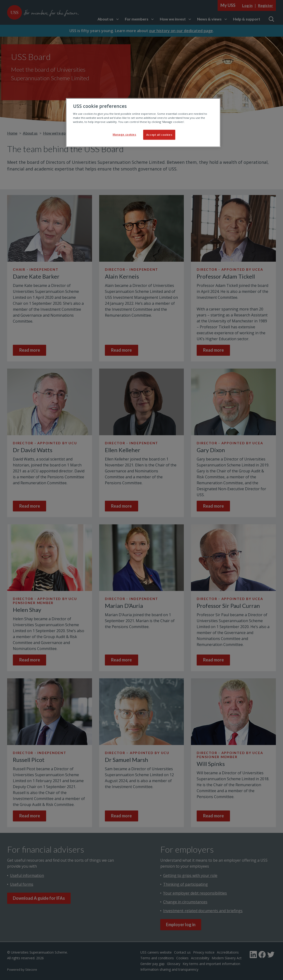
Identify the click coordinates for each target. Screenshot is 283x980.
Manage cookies (124, 134)
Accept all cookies (159, 135)
